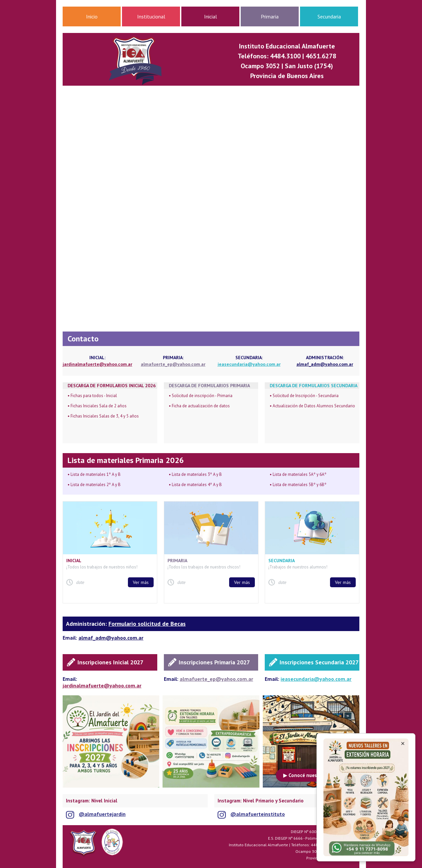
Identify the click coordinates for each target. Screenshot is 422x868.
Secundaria (329, 16)
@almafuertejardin (102, 814)
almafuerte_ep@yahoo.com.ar (173, 364)
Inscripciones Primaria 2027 (214, 662)
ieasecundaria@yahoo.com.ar (249, 364)
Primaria (270, 16)
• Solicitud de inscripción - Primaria (201, 396)
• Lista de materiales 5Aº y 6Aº (298, 474)
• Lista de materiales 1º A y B (94, 474)
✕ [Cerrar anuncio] (403, 744)
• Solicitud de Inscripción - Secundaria (304, 396)
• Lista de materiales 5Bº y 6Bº (298, 485)
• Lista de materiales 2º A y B (94, 485)
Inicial (211, 16)
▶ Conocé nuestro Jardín (311, 775)
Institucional (151, 16)
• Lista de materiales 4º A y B (195, 485)
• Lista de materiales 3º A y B (195, 474)
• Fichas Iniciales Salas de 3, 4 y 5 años (103, 416)
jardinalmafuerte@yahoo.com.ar (97, 364)
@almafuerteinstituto (258, 814)
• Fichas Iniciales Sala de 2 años (97, 406)
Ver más (141, 582)
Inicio (92, 16)
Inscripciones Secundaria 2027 (319, 662)
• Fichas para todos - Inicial (92, 396)
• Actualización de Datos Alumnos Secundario (312, 406)
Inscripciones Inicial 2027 (110, 662)
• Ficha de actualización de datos (199, 406)
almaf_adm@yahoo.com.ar (325, 364)
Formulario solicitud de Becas (147, 624)
